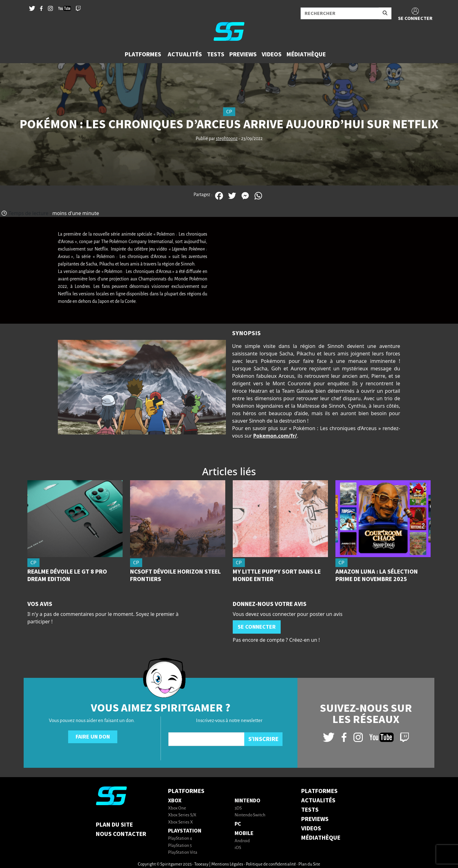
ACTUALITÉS (318, 800)
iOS (238, 848)
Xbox (175, 801)
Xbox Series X (180, 822)
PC (238, 824)
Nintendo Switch (250, 815)
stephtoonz (227, 139)
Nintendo (248, 801)
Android (242, 841)
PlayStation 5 (180, 846)
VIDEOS (311, 828)
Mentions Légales (227, 864)
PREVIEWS (315, 819)
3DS (238, 808)
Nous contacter (121, 834)
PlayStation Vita (183, 853)
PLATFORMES (319, 791)
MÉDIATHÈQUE (321, 838)
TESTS (310, 810)
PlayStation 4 (180, 839)
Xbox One (177, 808)
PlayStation (185, 831)
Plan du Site (114, 825)
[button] (144, 54)
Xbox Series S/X (182, 815)
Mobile (244, 833)
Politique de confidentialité (271, 864)
